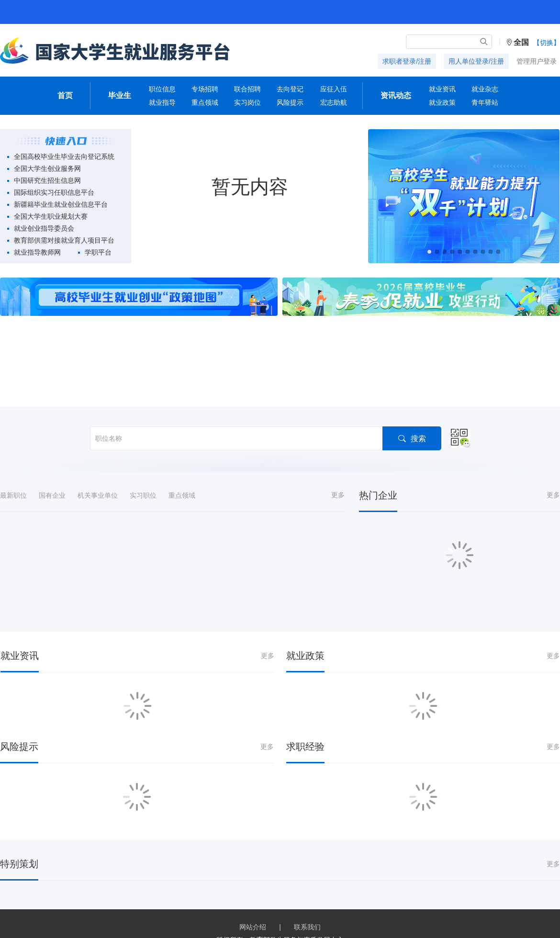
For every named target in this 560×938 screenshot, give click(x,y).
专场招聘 (205, 89)
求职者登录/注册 (407, 61)
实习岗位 (247, 102)
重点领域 (205, 102)
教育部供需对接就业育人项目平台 (64, 240)
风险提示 (290, 102)
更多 (338, 461)
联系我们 (307, 893)
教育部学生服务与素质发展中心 (297, 906)
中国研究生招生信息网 (47, 180)
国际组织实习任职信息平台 (54, 192)
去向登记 (290, 89)
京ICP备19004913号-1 (225, 919)
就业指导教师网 (37, 252)
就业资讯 (442, 89)
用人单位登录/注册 (476, 61)
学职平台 (98, 252)
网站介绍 (253, 893)
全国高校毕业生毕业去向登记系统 (64, 156)
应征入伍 (334, 89)
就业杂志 (485, 89)
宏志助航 (334, 102)
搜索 (412, 405)
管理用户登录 (537, 61)
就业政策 (442, 102)
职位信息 (162, 89)
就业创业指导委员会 (44, 228)
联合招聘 (247, 89)
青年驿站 (485, 102)
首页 (65, 95)
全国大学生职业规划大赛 (51, 216)
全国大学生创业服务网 (47, 168)
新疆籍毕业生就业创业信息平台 (61, 204)
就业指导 (162, 102)
